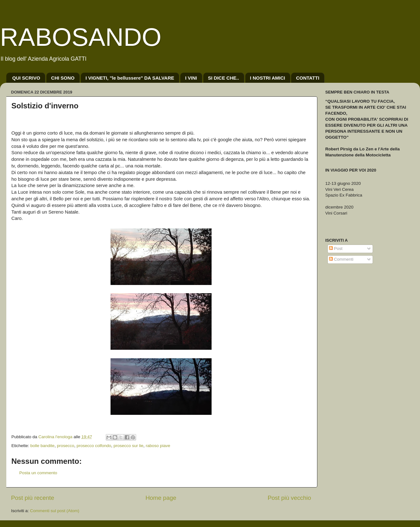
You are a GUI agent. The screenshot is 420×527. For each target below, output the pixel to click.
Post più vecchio (289, 498)
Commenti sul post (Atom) (55, 511)
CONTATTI (308, 78)
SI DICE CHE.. (224, 78)
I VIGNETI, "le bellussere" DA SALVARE (130, 78)
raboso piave (158, 446)
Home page (161, 498)
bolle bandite (42, 446)
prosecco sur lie (129, 446)
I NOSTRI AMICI (268, 78)
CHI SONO (63, 78)
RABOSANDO (81, 37)
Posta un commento (38, 473)
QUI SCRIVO (26, 78)
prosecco (66, 446)
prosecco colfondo (94, 446)
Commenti (341, 259)
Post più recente (33, 498)
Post (336, 248)
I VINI (191, 78)
